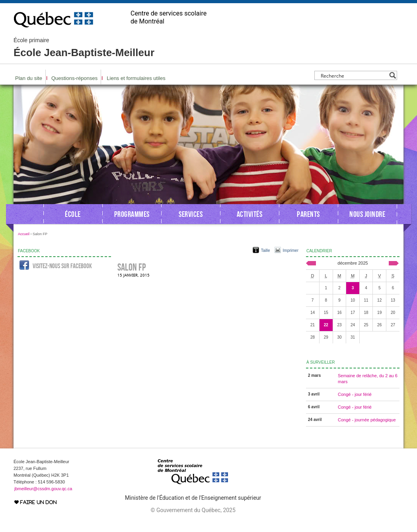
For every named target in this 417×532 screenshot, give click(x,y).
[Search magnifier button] (393, 75)
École (73, 214)
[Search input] (354, 75)
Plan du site (29, 78)
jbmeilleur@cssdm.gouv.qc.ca (43, 489)
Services (191, 214)
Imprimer (291, 250)
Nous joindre (367, 214)
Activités (250, 214)
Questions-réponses (74, 78)
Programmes (132, 214)
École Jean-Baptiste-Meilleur (84, 48)
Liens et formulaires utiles (136, 78)
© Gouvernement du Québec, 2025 (193, 510)
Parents (308, 214)
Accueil (24, 234)
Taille (266, 250)
